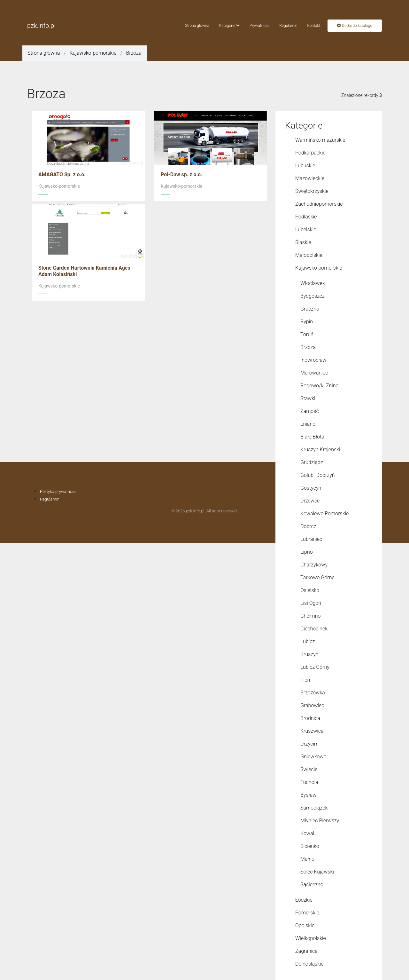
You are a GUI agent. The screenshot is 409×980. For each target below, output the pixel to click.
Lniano (308, 424)
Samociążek (314, 808)
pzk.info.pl (41, 26)
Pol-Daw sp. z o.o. (181, 174)
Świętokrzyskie (312, 191)
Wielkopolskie (311, 938)
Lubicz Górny (315, 667)
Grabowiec (312, 705)
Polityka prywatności (59, 491)
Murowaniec (314, 373)
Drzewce (310, 501)
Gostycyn (311, 488)
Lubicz (308, 641)
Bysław (308, 795)
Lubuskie (305, 166)
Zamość (310, 411)
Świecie (309, 769)
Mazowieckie (310, 178)
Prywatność (259, 26)
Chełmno (311, 616)
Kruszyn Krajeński (320, 450)
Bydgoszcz (313, 296)
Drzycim (309, 744)
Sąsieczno (312, 885)
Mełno (307, 859)
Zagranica (306, 951)
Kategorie (229, 26)
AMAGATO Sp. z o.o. (62, 174)
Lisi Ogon (311, 603)
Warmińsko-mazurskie (320, 140)
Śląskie (303, 242)
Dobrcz (308, 526)
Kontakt (314, 26)
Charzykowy (314, 565)
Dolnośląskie (309, 964)
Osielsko (310, 590)
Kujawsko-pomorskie (93, 53)
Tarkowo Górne (317, 577)
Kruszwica (312, 731)
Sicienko (310, 846)
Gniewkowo (313, 757)
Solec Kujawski (317, 872)
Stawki (308, 398)
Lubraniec (311, 539)
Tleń (305, 680)
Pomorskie (307, 913)
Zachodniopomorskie (319, 204)
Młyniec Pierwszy (320, 821)
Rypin (307, 322)
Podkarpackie (310, 153)
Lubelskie (306, 229)
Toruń (307, 334)
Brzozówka (313, 693)
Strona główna (197, 26)
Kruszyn (309, 654)
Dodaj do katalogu (355, 26)
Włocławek (313, 283)
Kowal (307, 833)
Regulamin (288, 26)
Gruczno (310, 309)
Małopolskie (309, 255)
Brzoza (308, 347)
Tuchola (309, 782)
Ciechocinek (314, 629)
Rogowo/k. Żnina (319, 386)
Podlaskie (306, 217)
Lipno (307, 552)
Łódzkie (304, 900)
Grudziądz (312, 462)
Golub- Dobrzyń (318, 475)
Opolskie (305, 925)
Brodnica (310, 718)
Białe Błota (312, 437)
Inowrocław (313, 360)
